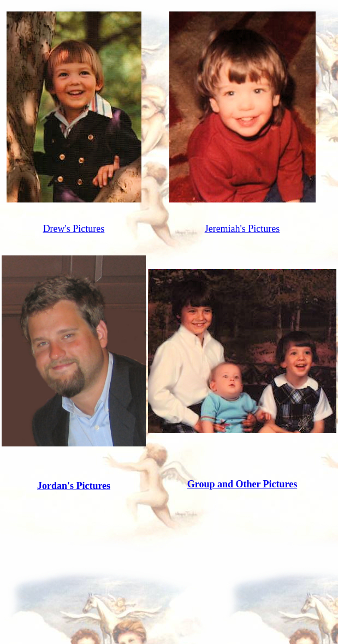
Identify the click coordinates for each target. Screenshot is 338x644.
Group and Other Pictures (242, 484)
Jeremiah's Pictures (242, 229)
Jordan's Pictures (74, 486)
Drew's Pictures (74, 229)
